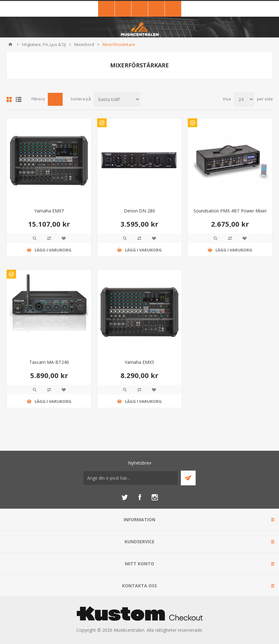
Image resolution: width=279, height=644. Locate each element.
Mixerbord (84, 44)
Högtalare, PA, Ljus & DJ (44, 44)
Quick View (35, 238)
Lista (19, 99)
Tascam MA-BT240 (49, 362)
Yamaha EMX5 (139, 362)
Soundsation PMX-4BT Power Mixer (230, 211)
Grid (9, 99)
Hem (10, 44)
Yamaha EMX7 (49, 211)
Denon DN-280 (139, 211)
